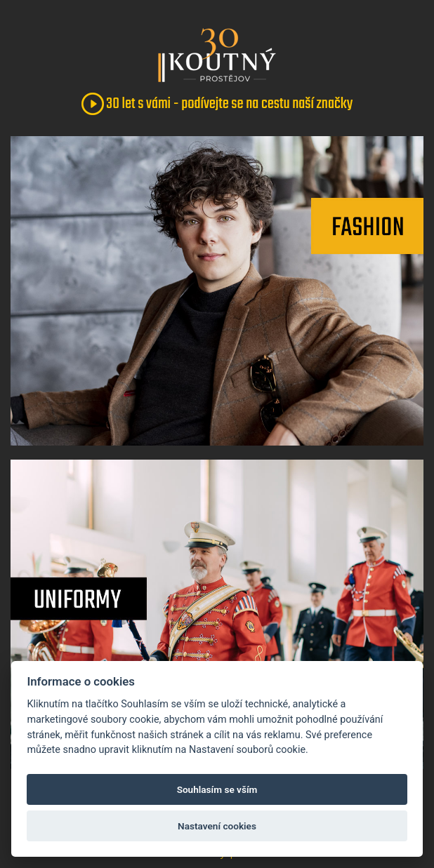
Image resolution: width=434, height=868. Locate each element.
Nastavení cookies (217, 826)
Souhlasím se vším (217, 789)
